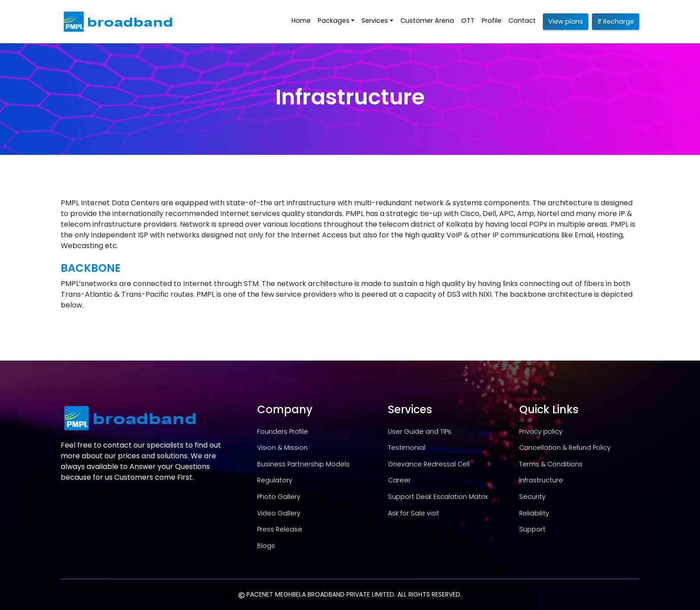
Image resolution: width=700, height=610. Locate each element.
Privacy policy (541, 432)
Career (399, 480)
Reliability (534, 513)
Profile (492, 21)
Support (532, 529)
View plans (566, 21)
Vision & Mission (282, 448)
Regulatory (275, 480)
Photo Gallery (279, 497)
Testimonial (407, 448)
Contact (522, 21)
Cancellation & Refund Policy (565, 448)
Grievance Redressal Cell (429, 464)
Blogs (266, 546)
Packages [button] (334, 21)
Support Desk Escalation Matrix (438, 497)
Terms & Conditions (551, 464)
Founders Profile (283, 432)
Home (301, 21)
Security (532, 497)
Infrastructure (541, 480)
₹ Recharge (616, 21)
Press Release (280, 529)
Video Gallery (279, 513)
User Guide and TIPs (420, 432)
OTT (468, 21)
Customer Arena (427, 21)
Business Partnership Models (303, 464)
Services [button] (375, 21)
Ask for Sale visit (414, 513)
